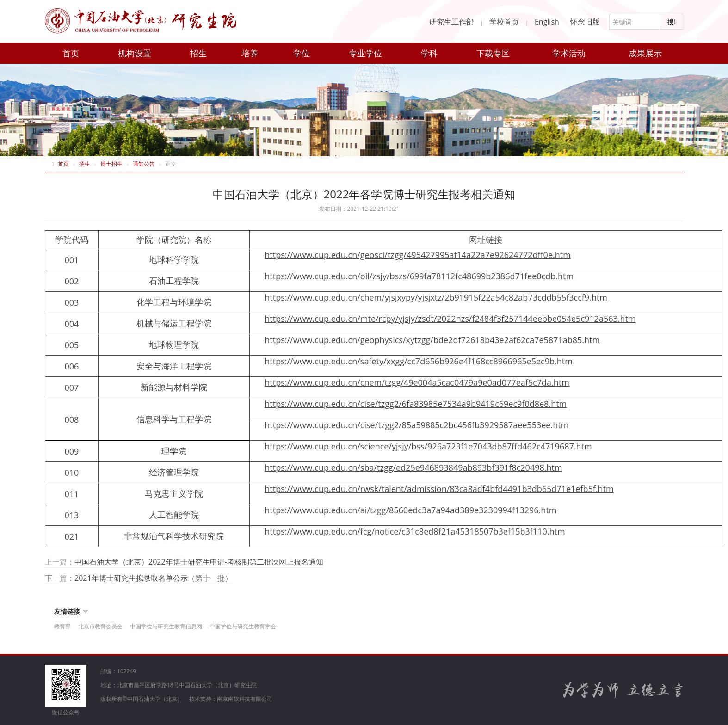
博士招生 (111, 164)
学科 (429, 53)
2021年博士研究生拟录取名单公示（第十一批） (153, 578)
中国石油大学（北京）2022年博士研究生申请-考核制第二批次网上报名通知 (199, 562)
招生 (198, 53)
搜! (672, 22)
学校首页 (504, 22)
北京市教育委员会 (100, 626)
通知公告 (144, 164)
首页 (71, 53)
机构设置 (135, 53)
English (547, 22)
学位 (302, 53)
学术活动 (569, 53)
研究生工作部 (451, 22)
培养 (250, 53)
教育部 (62, 626)
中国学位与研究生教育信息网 (166, 626)
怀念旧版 (585, 22)
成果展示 (645, 53)
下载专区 (493, 53)
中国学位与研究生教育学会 (243, 626)
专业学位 (365, 53)
